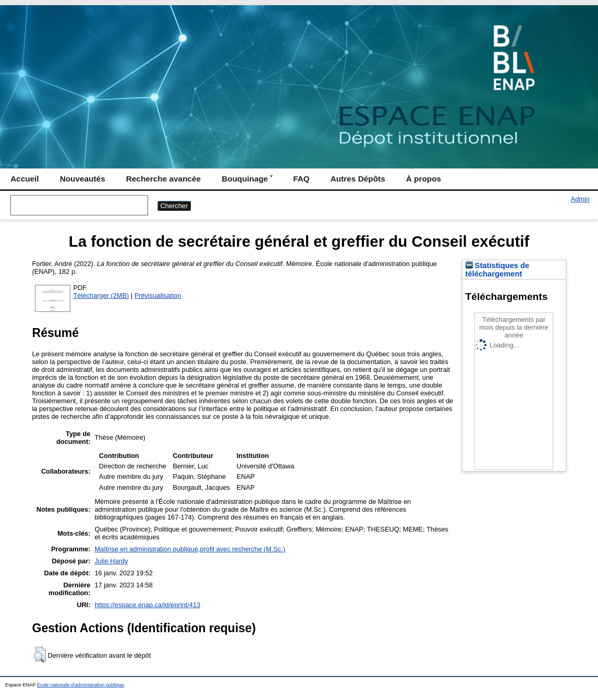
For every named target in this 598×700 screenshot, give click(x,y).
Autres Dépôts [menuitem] (358, 179)
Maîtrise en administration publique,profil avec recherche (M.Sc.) (190, 549)
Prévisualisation (158, 295)
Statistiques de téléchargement (498, 270)
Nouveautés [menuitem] (83, 179)
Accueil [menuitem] (25, 179)
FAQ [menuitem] (301, 179)
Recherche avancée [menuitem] (163, 179)
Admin (580, 199)
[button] (40, 655)
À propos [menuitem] (424, 179)
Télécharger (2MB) (101, 295)
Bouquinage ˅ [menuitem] (247, 179)
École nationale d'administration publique (81, 685)
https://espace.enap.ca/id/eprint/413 (147, 605)
